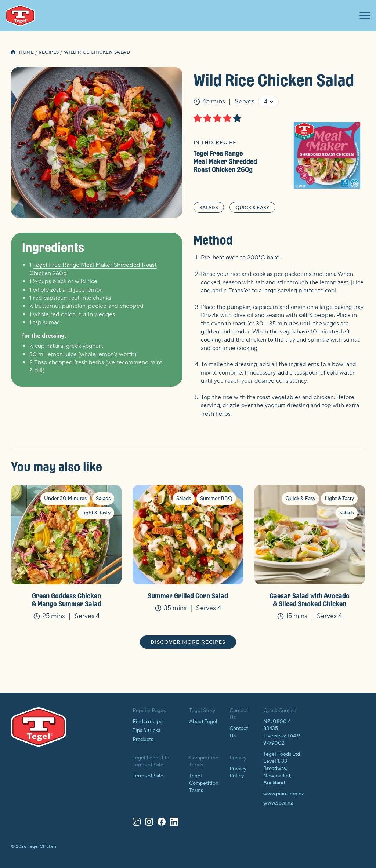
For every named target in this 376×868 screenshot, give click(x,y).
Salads (209, 208)
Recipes (49, 52)
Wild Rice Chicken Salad (97, 52)
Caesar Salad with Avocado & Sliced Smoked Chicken (310, 600)
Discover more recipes (188, 642)
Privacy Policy (238, 773)
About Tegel (203, 722)
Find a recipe (148, 722)
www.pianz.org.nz (284, 794)
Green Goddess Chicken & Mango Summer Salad (66, 600)
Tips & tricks (146, 730)
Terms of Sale (148, 776)
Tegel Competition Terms (204, 783)
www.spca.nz (278, 803)
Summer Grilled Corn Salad (188, 596)
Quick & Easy (252, 208)
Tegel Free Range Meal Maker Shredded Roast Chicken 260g (225, 161)
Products (143, 740)
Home (26, 52)
